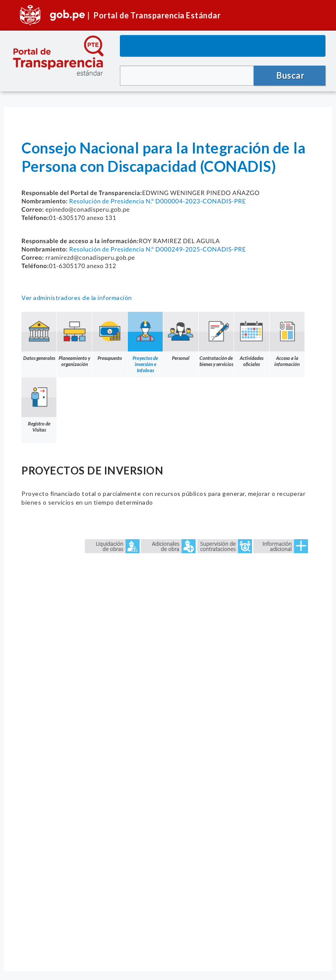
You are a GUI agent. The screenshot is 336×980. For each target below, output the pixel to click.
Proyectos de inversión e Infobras (145, 342)
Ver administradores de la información (77, 298)
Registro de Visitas (39, 405)
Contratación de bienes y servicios (216, 339)
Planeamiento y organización (74, 339)
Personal (181, 336)
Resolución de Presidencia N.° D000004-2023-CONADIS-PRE (157, 201)
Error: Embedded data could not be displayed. (168, 746)
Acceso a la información (287, 339)
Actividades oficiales (252, 339)
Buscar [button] (290, 75)
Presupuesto (110, 336)
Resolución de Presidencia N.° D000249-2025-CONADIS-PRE (157, 249)
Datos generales (39, 336)
